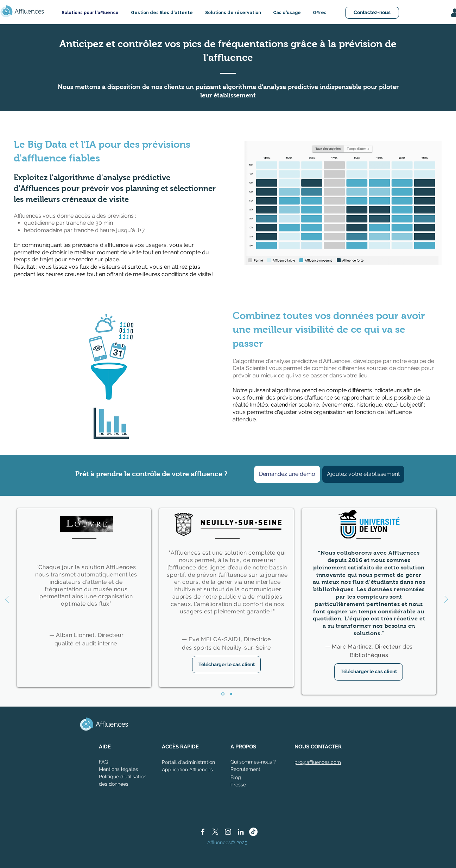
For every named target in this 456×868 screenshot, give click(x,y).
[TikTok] (253, 832)
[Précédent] (7, 600)
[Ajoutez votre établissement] (363, 474)
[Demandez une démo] (287, 474)
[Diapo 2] (231, 694)
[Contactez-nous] (372, 13)
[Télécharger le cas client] (226, 665)
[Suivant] (446, 600)
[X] (215, 832)
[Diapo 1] (223, 694)
